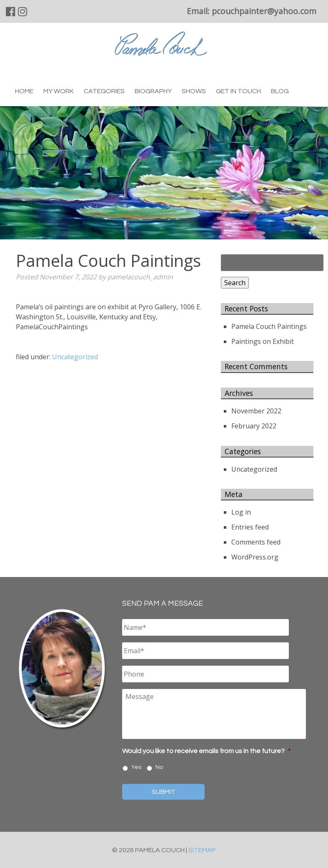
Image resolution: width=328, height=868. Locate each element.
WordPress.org (255, 557)
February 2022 (254, 426)
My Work (59, 91)
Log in (241, 512)
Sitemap (202, 850)
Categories (104, 91)
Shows (194, 91)
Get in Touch (238, 91)
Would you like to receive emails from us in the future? (206, 751)
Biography (153, 91)
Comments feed (256, 542)
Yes (136, 767)
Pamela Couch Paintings (269, 326)
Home (24, 91)
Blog (280, 91)
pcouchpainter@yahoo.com (264, 11)
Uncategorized (75, 357)
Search (235, 283)
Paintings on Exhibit (263, 341)
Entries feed (250, 527)
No (159, 767)
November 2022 (256, 411)
